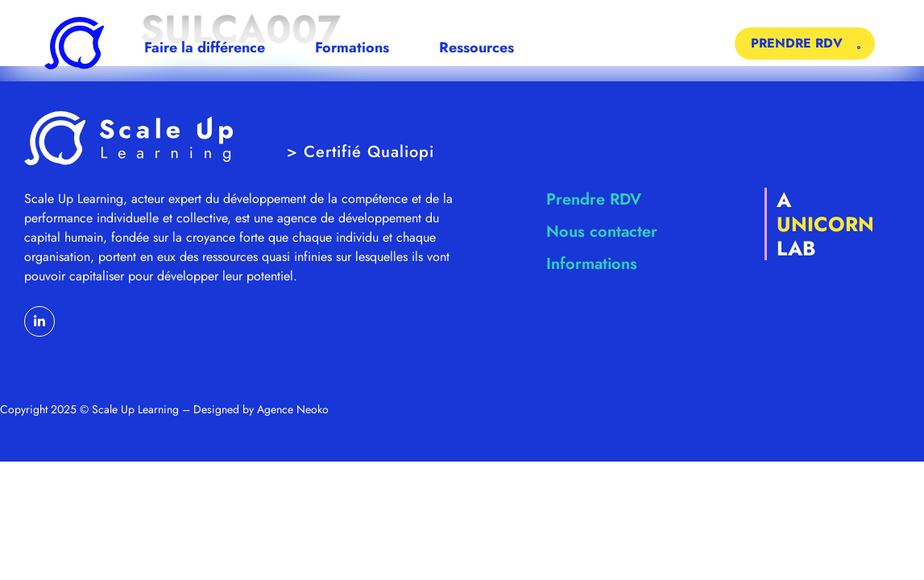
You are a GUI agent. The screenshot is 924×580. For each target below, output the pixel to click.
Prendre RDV (594, 199)
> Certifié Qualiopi (360, 152)
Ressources (481, 48)
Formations (356, 48)
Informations (592, 264)
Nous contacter (602, 232)
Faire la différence (209, 48)
